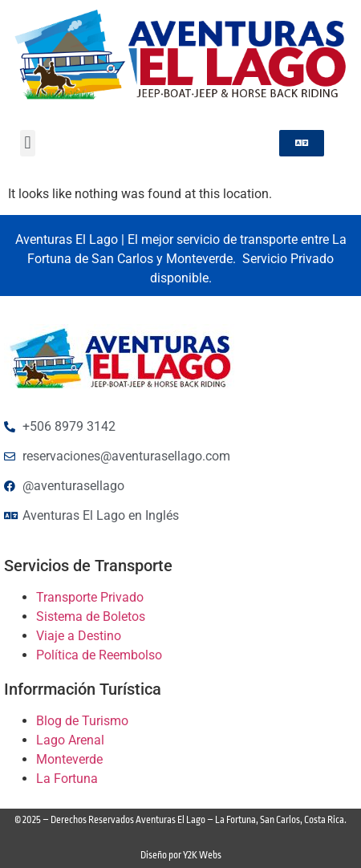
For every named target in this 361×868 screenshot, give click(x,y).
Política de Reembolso (99, 655)
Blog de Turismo (82, 721)
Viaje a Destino (79, 636)
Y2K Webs (202, 855)
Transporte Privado (90, 597)
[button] (28, 143)
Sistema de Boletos (91, 617)
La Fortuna (67, 779)
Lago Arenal (70, 740)
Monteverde (69, 759)
